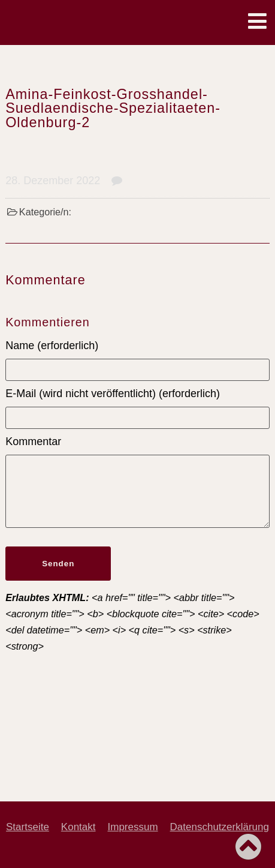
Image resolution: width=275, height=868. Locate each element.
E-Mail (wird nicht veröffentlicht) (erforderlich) (113, 394)
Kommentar (33, 441)
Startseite (28, 827)
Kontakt (78, 827)
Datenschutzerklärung (220, 827)
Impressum (133, 827)
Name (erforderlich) (52, 346)
